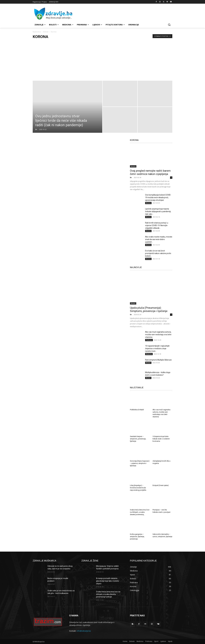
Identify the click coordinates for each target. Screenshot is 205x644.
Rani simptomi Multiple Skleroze (158, 360)
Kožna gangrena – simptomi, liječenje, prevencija (137, 537)
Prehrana (149, 340)
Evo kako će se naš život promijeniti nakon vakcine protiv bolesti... (158, 253)
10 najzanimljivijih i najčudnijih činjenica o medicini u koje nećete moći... (157, 348)
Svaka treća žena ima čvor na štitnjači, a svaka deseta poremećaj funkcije (108, 594)
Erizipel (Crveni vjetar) (161, 485)
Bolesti (46, 32)
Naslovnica (37, 32)
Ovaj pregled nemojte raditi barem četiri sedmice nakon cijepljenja (150, 172)
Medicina (149, 354)
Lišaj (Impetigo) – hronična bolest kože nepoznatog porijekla (138, 488)
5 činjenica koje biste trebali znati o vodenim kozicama (161, 439)
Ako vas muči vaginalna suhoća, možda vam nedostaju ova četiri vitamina (158, 335)
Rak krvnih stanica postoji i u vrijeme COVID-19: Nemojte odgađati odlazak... (157, 225)
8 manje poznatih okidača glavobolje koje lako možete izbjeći (107, 581)
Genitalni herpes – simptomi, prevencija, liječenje (138, 439)
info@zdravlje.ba (84, 631)
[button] (169, 25)
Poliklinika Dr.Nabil (137, 410)
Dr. (36, 129)
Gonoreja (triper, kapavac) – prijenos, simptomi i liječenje (140, 463)
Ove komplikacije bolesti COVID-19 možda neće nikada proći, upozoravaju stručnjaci (158, 197)
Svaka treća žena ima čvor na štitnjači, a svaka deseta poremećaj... (140, 512)
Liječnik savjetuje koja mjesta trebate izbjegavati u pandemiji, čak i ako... (158, 211)
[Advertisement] (122, 13)
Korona (133, 166)
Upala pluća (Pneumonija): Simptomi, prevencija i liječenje (149, 309)
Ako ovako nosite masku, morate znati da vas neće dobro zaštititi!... (159, 239)
